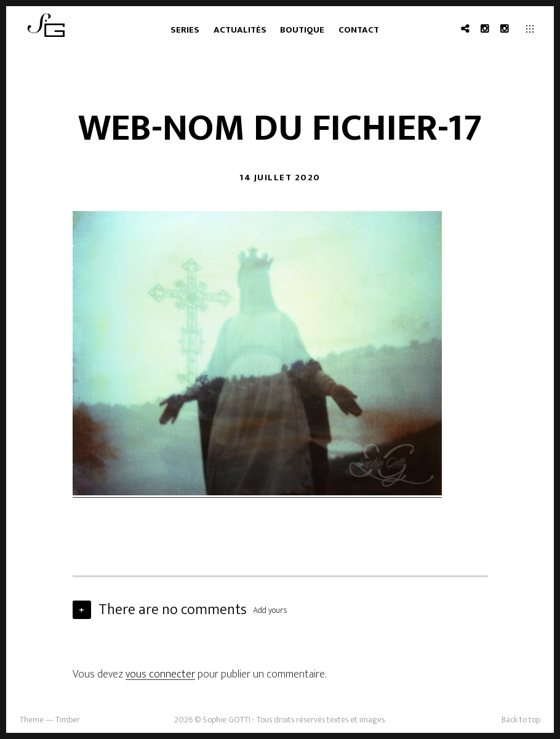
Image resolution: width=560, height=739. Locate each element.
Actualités (240, 30)
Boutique (302, 30)
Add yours (270, 610)
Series (185, 30)
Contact (359, 30)
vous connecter (160, 674)
